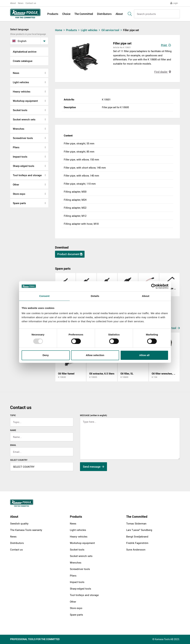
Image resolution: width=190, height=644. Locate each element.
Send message (93, 467)
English (19, 41)
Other (16, 184)
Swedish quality (19, 523)
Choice (66, 14)
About (13, 3)
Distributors (104, 14)
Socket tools (20, 110)
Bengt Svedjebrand (137, 536)
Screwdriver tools (23, 138)
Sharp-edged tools (24, 166)
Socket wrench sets (24, 119)
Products (53, 14)
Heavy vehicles (22, 91)
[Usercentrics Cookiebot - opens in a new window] (154, 286)
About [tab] (146, 296)
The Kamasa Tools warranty (26, 530)
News (21, 3)
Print (166, 45)
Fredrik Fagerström (137, 543)
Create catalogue (23, 61)
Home (60, 30)
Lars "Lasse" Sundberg (139, 530)
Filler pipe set (131, 30)
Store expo (19, 194)
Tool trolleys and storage (27, 175)
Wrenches (19, 129)
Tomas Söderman (136, 523)
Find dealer (163, 72)
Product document (70, 254)
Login (174, 3)
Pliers (16, 147)
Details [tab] (95, 296)
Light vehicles (21, 82)
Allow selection (95, 355)
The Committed (84, 14)
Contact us (31, 3)
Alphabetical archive (25, 52)
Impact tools (20, 157)
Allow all (144, 355)
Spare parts (19, 203)
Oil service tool (112, 30)
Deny (46, 355)
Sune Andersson (136, 549)
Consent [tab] (44, 296)
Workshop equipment (25, 101)
